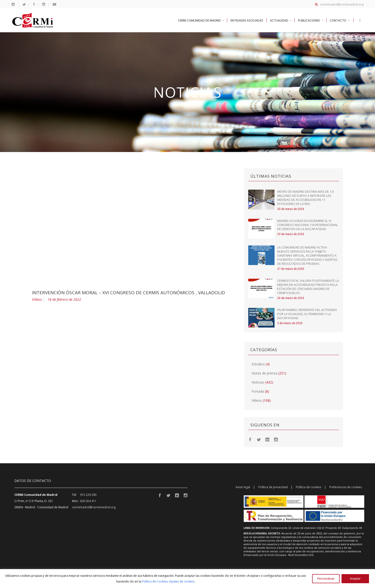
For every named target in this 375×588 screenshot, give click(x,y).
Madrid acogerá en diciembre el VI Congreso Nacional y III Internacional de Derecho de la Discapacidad (308, 225)
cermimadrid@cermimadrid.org (339, 4)
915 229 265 (88, 495)
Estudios (258, 364)
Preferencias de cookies (346, 487)
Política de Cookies (155, 581)
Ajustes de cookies (182, 581)
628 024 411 (88, 501)
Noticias (258, 382)
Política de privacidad (273, 487)
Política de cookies (309, 487)
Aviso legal (243, 487)
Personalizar (326, 579)
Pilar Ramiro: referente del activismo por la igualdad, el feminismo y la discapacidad (307, 314)
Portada (258, 391)
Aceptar (355, 579)
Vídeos (37, 299)
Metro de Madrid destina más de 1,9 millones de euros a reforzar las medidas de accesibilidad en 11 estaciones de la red (305, 198)
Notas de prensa (265, 373)
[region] (187, 579)
